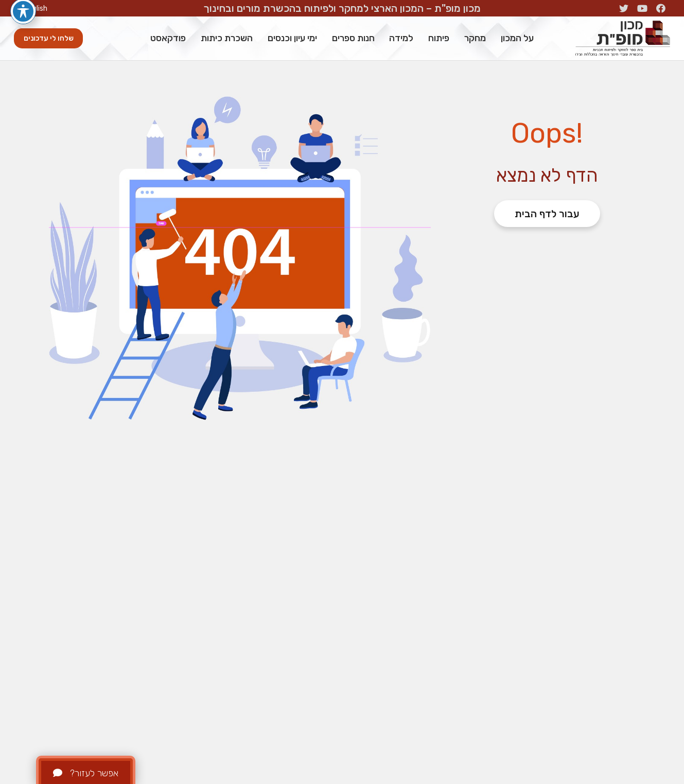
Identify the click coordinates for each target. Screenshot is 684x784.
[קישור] (623, 38)
